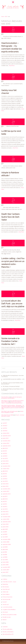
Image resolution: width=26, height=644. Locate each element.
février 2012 (6, 484)
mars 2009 (5, 537)
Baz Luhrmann (6, 84)
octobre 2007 (6, 570)
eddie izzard (9, 209)
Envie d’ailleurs (6, 594)
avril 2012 (5, 479)
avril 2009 (5, 534)
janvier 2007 (5, 572)
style (14, 168)
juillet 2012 (5, 471)
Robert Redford (5, 85)
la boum (16, 166)
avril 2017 (5, 426)
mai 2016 (5, 428)
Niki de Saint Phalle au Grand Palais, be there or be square (13, 389)
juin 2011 (5, 501)
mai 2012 (5, 476)
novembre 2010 (6, 517)
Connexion (5, 627)
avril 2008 (5, 557)
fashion (12, 166)
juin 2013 (5, 451)
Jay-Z (12, 84)
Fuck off (5, 602)
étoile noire (14, 209)
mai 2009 (5, 532)
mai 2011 (5, 504)
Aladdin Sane (6, 250)
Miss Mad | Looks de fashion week (9, 411)
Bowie (18, 250)
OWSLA (9, 38)
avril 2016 (5, 431)
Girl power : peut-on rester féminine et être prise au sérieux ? (12, 383)
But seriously (6, 587)
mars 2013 (5, 458)
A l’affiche (5, 579)
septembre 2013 (7, 446)
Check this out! (6, 589)
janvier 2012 (5, 486)
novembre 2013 (6, 441)
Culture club (5, 592)
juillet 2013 (5, 448)
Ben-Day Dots (13, 250)
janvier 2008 (5, 565)
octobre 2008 (6, 542)
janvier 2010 (5, 527)
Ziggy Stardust (7, 254)
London (9, 252)
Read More (12, 65)
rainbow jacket (9, 168)
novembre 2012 (6, 466)
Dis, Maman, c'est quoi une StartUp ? (11, 386)
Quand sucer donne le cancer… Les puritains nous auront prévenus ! (12, 402)
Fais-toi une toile (6, 599)
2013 (6, 16)
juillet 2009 (5, 529)
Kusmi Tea (14, 126)
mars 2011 (5, 509)
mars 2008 (5, 560)
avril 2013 (5, 456)
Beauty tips (5, 584)
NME (5, 38)
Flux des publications (7, 629)
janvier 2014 (5, 438)
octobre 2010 (6, 519)
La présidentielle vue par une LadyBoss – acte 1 (13, 380)
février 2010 (6, 524)
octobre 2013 (6, 443)
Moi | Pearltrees (5, 397)
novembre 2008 (6, 539)
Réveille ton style (7, 617)
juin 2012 (5, 474)
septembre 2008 (7, 544)
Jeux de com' (6, 604)
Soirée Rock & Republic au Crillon (12, 412)
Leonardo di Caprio (18, 84)
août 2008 (5, 547)
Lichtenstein (4, 252)
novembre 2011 (6, 489)
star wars (20, 209)
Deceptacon (6, 36)
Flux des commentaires (8, 632)
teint (17, 126)
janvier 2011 (5, 514)
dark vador (6, 207)
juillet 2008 (5, 549)
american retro (7, 166)
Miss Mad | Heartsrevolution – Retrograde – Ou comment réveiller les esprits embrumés (13, 406)
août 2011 (5, 496)
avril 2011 (5, 506)
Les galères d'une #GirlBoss (9, 609)
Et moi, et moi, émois (7, 597)
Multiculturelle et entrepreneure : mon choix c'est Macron (12, 376)
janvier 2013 (5, 463)
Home (3, 16)
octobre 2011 (6, 491)
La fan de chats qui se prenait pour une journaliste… (12, 398)
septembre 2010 (7, 522)
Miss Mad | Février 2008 (7, 415)
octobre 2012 (6, 469)
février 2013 (6, 461)
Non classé (5, 612)
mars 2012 (5, 481)
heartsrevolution (13, 36)
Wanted (4, 620)
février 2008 (6, 562)
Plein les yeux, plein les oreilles (10, 615)
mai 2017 (5, 423)
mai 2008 (5, 554)
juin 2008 (5, 552)
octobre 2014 (6, 433)
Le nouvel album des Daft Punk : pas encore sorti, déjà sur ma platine (13, 304)
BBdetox (9, 126)
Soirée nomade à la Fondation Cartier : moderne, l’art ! (10, 341)
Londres (14, 252)
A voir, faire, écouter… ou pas (9, 582)
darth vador (11, 207)
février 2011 (6, 511)
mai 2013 (5, 453)
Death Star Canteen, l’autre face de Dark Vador (11, 217)
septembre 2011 (7, 494)
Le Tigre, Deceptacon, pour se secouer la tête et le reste (13, 408)
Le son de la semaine (7, 607)
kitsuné (20, 36)
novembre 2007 (6, 567)
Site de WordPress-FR (8, 634)
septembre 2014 (7, 436)
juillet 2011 (5, 499)
